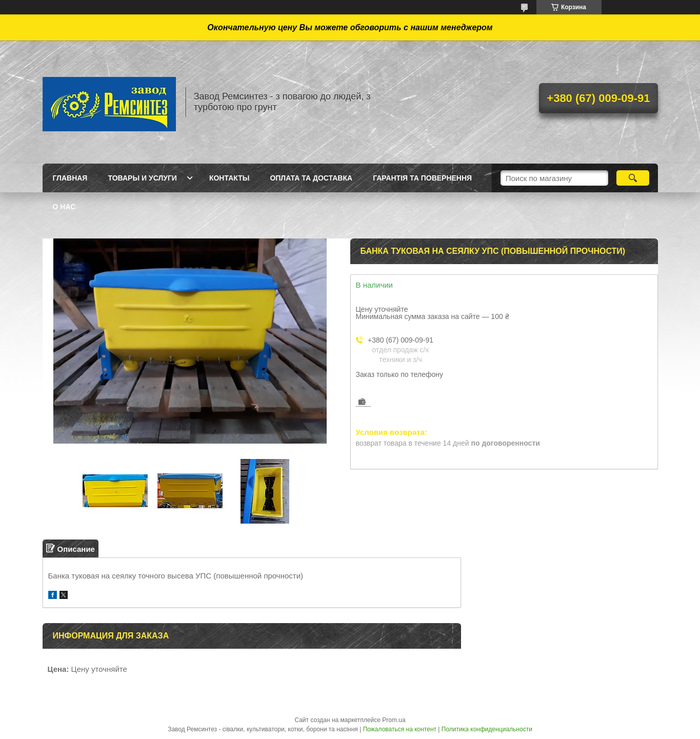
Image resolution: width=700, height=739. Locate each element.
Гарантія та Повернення (422, 178)
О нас (64, 207)
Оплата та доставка (311, 178)
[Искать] (633, 178)
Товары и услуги (142, 178)
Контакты (229, 178)
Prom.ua (394, 720)
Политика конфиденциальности (487, 729)
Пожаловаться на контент (400, 729)
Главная (70, 178)
